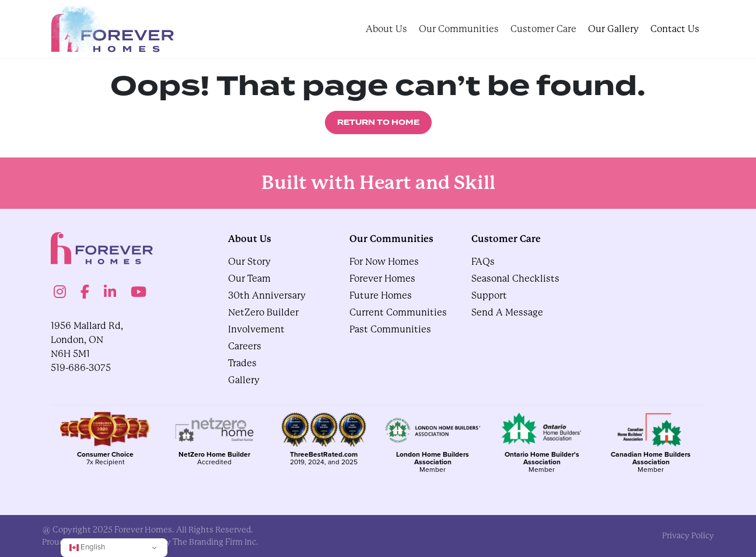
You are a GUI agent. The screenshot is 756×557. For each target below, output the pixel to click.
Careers (245, 346)
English (87, 547)
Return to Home (378, 122)
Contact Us (675, 29)
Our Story (249, 262)
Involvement (256, 329)
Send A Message (507, 312)
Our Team (249, 278)
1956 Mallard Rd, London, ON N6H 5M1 (87, 340)
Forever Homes (382, 278)
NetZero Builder (263, 312)
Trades (242, 363)
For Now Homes (384, 262)
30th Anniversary (267, 295)
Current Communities (398, 312)
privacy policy (688, 535)
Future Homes (381, 295)
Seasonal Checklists (515, 278)
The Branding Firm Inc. (216, 542)
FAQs (483, 262)
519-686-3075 (81, 368)
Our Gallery (613, 29)
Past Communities (390, 329)
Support (489, 295)
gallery (244, 380)
